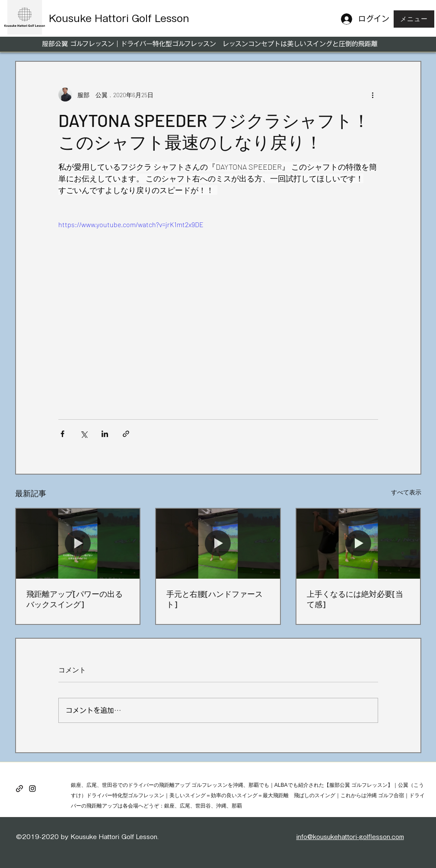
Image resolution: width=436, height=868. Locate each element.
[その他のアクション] (373, 95)
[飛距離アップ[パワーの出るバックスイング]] (78, 543)
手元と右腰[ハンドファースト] (215, 599)
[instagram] (32, 789)
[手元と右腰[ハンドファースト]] (218, 543)
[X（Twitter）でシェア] (84, 434)
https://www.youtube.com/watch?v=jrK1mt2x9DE (131, 224)
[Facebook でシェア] (62, 434)
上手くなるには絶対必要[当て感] (355, 599)
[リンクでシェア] (126, 434)
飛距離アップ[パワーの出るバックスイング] (75, 599)
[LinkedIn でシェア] (105, 434)
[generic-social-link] (19, 789)
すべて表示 (406, 492)
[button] (414, 19)
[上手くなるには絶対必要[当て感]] (358, 543)
